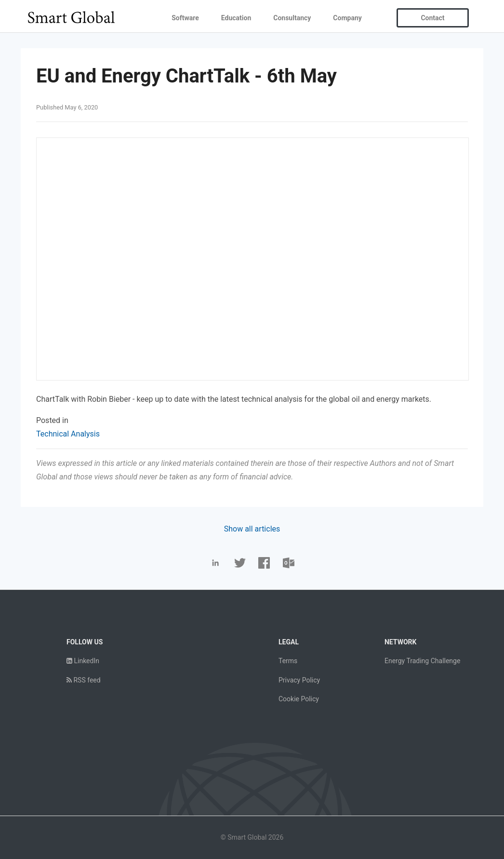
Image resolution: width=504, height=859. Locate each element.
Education (236, 18)
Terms (288, 661)
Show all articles (252, 529)
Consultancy (292, 18)
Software (185, 18)
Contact (432, 18)
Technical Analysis (68, 434)
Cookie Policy (299, 699)
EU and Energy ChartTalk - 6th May (186, 76)
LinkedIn (83, 661)
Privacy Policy (299, 680)
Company (347, 18)
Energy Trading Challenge (422, 661)
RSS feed (84, 680)
